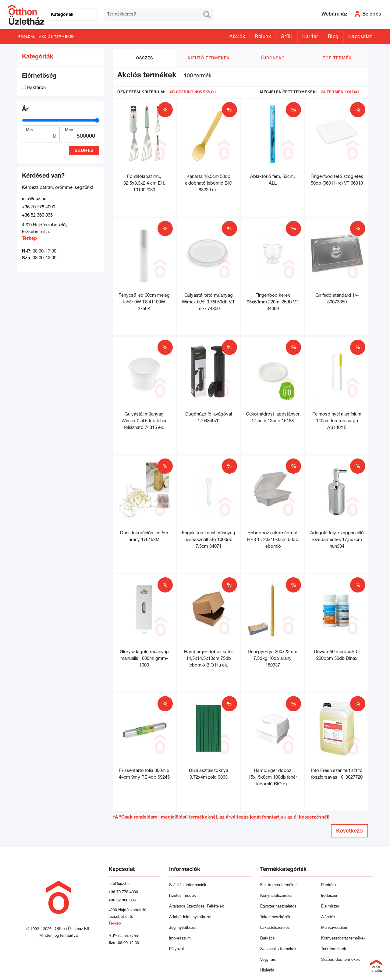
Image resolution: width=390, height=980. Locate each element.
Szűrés (84, 151)
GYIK (287, 37)
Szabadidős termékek (340, 960)
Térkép (29, 239)
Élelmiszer (330, 907)
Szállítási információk (188, 885)
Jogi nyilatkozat (183, 928)
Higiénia (267, 971)
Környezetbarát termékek (343, 939)
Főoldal (27, 37)
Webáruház (335, 15)
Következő (349, 831)
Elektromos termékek (279, 885)
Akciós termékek (57, 37)
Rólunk (263, 37)
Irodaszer (329, 896)
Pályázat (177, 949)
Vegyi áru (268, 960)
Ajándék (328, 917)
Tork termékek (334, 949)
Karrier (310, 37)
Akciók (237, 37)
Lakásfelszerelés (275, 928)
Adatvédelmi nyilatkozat (191, 917)
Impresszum (180, 939)
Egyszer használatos (278, 907)
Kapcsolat (360, 37)
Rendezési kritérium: (141, 92)
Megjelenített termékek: (288, 92)
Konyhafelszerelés (276, 896)
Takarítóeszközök (275, 917)
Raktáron (34, 88)
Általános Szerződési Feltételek (197, 907)
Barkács (268, 939)
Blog (333, 37)
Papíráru (328, 885)
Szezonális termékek (278, 949)
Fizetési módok (183, 896)
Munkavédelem (335, 928)
